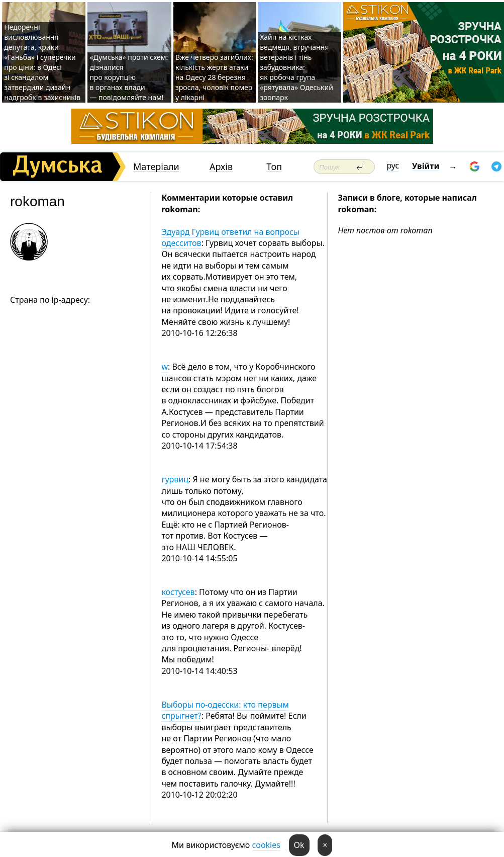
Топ (274, 167)
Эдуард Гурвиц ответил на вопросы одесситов (230, 237)
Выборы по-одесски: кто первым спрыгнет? (225, 710)
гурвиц (175, 479)
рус (393, 165)
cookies (266, 845)
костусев (178, 592)
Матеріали (156, 167)
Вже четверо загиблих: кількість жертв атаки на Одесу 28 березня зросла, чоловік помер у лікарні (214, 77)
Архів (221, 167)
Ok (299, 845)
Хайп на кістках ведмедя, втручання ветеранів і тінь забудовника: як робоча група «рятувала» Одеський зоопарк (296, 67)
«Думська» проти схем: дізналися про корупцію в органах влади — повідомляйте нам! (129, 77)
